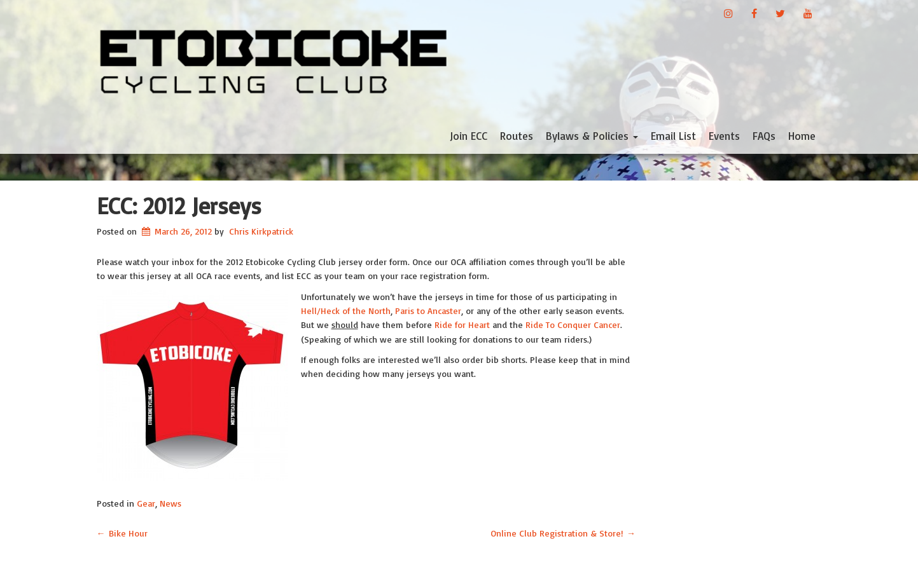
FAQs (764, 136)
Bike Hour (122, 533)
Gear (146, 503)
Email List (673, 136)
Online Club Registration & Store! (563, 533)
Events (724, 136)
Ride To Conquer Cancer (573, 325)
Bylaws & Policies (592, 136)
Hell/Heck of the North (346, 311)
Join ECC (469, 136)
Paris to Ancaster (428, 311)
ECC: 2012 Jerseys (179, 206)
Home (802, 136)
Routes (517, 136)
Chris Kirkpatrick (261, 231)
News (170, 503)
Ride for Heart (462, 325)
